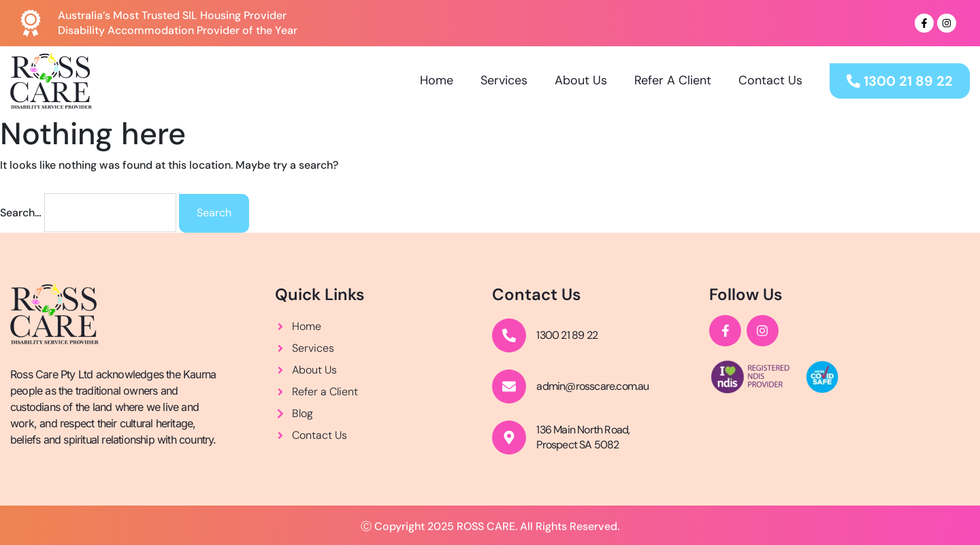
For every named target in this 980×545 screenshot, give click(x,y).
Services (504, 80)
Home (437, 80)
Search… (21, 213)
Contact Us (770, 80)
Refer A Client (673, 80)
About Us (581, 80)
